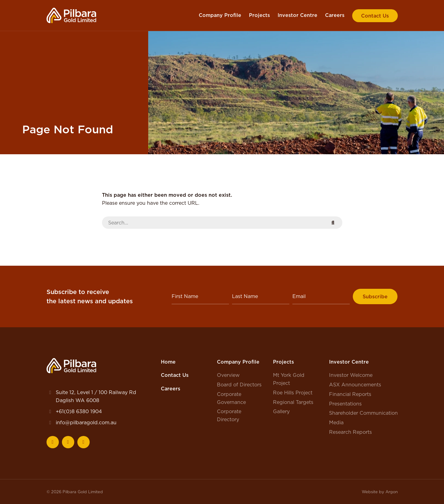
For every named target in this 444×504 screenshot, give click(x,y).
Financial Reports (350, 394)
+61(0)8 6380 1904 (79, 411)
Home (168, 362)
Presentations (345, 404)
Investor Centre (297, 15)
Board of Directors (239, 385)
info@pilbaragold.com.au (86, 422)
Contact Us (375, 16)
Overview (228, 375)
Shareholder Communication (363, 413)
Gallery (281, 411)
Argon (392, 492)
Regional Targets (293, 402)
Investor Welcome (351, 375)
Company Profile (220, 15)
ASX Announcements (355, 385)
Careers (335, 15)
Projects (259, 15)
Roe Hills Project (293, 393)
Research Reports (350, 432)
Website (370, 492)
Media (336, 422)
